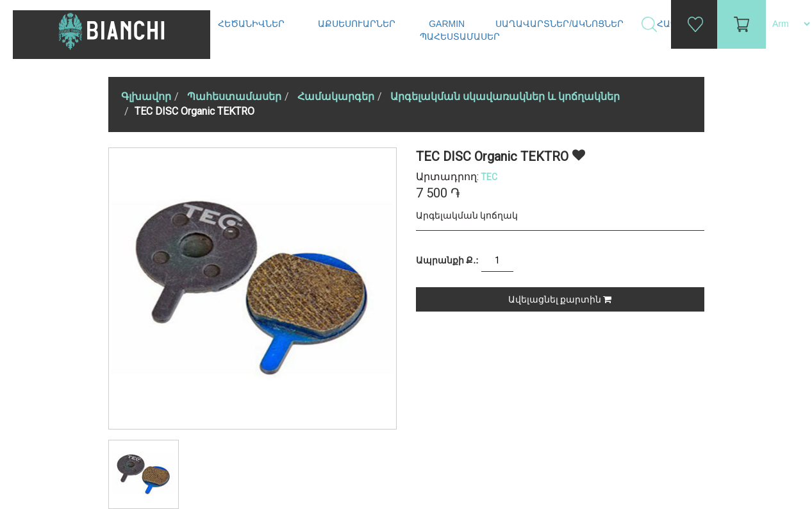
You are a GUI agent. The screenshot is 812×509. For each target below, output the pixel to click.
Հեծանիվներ (253, 24)
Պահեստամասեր (461, 37)
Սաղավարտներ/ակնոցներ (561, 24)
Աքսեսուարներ (358, 24)
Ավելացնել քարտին (560, 299)
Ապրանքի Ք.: (447, 260)
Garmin (447, 24)
